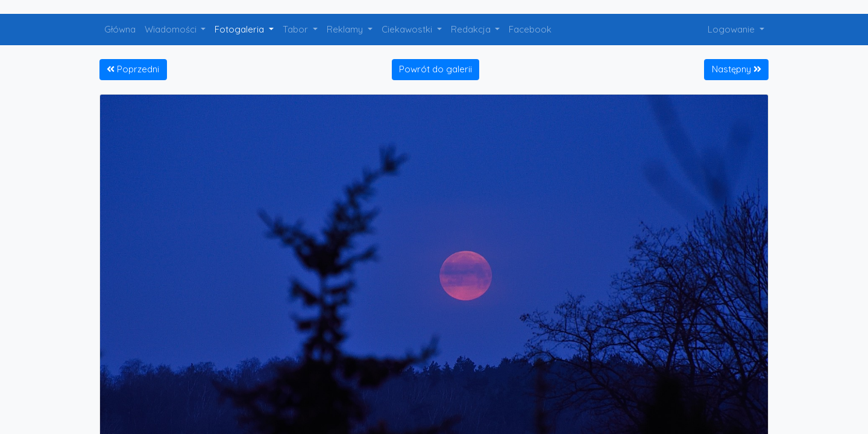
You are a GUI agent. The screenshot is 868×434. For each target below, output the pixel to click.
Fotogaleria (241, 29)
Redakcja (472, 29)
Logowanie (732, 29)
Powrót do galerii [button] (436, 69)
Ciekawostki (408, 29)
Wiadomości (172, 29)
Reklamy (346, 29)
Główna (120, 29)
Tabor (297, 29)
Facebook (530, 29)
